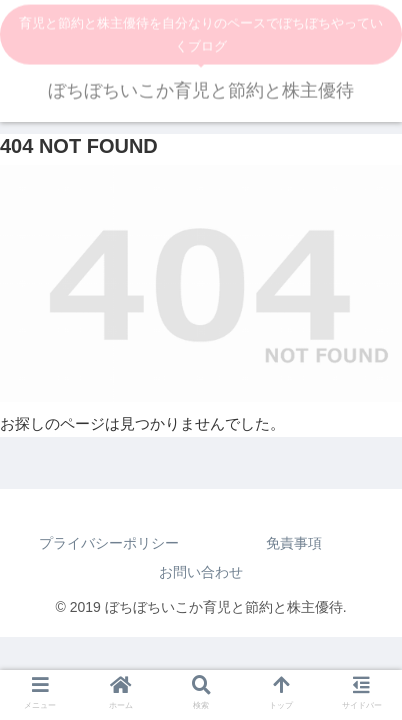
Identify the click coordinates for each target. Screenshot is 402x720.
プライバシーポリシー (109, 543)
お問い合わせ (201, 572)
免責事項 (294, 543)
